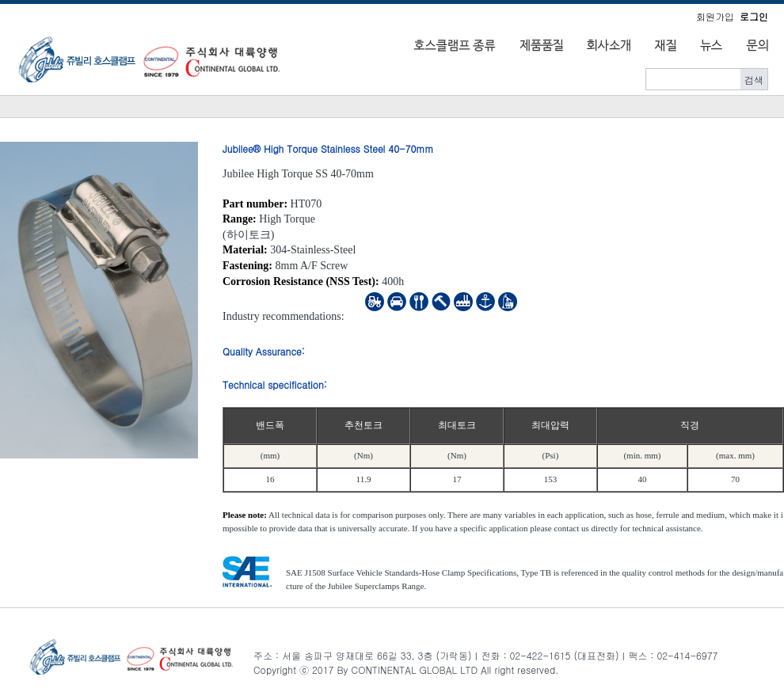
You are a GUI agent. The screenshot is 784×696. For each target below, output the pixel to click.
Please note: (245, 515)
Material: (245, 250)
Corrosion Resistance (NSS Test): (301, 281)
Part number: (255, 204)
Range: (240, 219)
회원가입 (715, 16)
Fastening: (247, 266)
